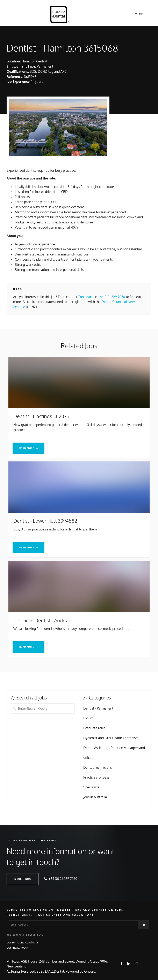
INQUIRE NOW (16, 875)
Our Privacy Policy (17, 947)
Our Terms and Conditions (23, 942)
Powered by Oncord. (81, 971)
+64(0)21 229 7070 (112, 297)
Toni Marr (85, 297)
